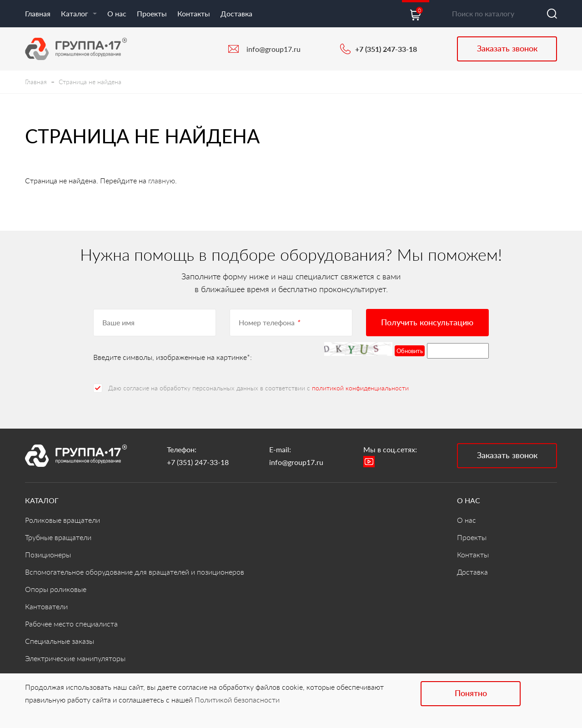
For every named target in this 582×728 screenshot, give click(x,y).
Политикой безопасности (237, 700)
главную (162, 180)
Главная (38, 13)
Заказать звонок (507, 48)
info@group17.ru (273, 49)
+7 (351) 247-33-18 (386, 49)
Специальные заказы (60, 641)
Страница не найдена (90, 82)
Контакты (194, 13)
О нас (117, 13)
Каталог (79, 13)
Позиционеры (48, 554)
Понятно (471, 693)
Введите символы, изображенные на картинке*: (173, 357)
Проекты (152, 13)
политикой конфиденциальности (360, 388)
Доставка (236, 13)
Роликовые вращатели (63, 520)
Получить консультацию (427, 322)
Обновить (410, 351)
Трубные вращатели (58, 537)
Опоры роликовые (56, 589)
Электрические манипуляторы (75, 658)
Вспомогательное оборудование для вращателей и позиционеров (135, 572)
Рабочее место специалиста (71, 624)
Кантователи (46, 606)
